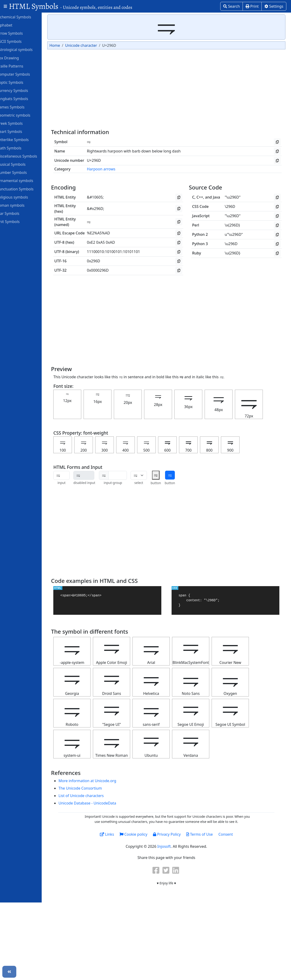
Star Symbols (17, 213)
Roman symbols (20, 205)
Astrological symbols (24, 49)
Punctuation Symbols (25, 189)
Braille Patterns (19, 66)
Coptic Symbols (19, 82)
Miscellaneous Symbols (26, 156)
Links (117, 834)
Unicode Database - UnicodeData (99, 803)
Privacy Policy (177, 834)
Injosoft (175, 846)
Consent (236, 834)
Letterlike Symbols (22, 139)
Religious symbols (22, 197)
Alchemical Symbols (23, 17)
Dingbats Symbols (22, 98)
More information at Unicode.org (99, 781)
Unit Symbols (18, 221)
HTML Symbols (71, 6)
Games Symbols (20, 107)
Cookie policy (144, 834)
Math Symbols (19, 148)
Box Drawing (17, 58)
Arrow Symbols (19, 33)
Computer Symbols (23, 74)
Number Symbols (21, 172)
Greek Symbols (19, 123)
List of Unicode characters (93, 796)
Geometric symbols (23, 115)
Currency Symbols (22, 90)
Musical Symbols (21, 164)
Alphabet (14, 25)
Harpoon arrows (113, 169)
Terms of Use (210, 834)
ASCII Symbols (19, 41)
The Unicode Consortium (92, 788)
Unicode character (93, 45)
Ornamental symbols (24, 180)
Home (67, 45)
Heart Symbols (19, 131)
